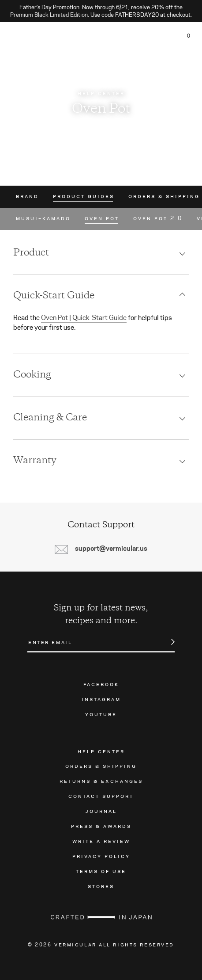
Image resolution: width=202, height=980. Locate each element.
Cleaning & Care (50, 418)
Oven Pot (102, 218)
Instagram (101, 699)
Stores (101, 886)
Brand (27, 196)
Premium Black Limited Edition (49, 15)
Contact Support (101, 796)
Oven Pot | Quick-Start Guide (84, 318)
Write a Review (101, 841)
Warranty (35, 461)
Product (31, 253)
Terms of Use (101, 871)
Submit (168, 642)
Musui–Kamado (43, 218)
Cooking (32, 375)
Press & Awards (101, 826)
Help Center (101, 751)
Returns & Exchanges (101, 781)
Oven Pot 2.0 (158, 218)
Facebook (101, 684)
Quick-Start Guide (54, 296)
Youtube (101, 714)
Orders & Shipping (164, 196)
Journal (101, 811)
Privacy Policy (101, 856)
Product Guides (84, 196)
